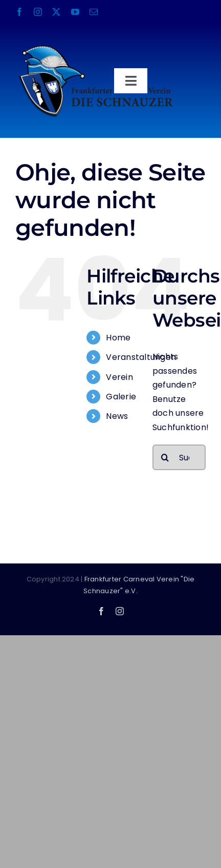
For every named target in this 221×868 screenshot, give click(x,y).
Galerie (121, 397)
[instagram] (38, 12)
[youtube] (75, 12)
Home (118, 338)
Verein (119, 377)
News (117, 416)
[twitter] (56, 12)
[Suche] (165, 457)
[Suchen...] (179, 457)
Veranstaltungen (141, 357)
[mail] (94, 12)
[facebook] (19, 12)
